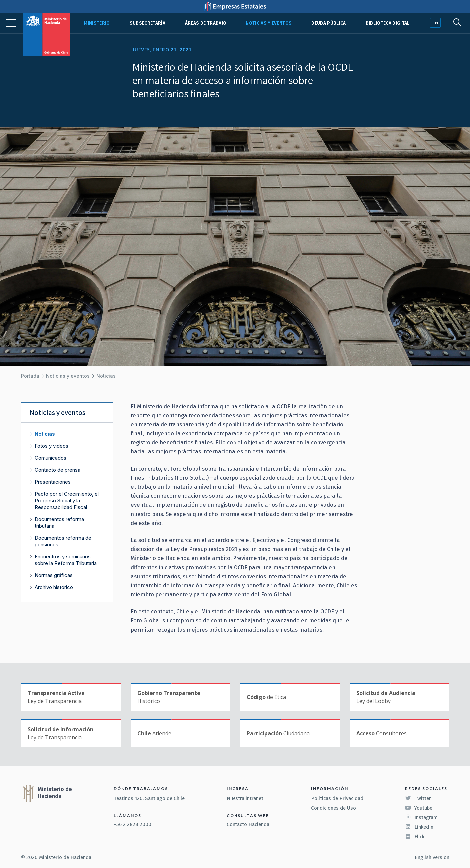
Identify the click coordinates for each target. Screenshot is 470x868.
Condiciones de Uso (334, 808)
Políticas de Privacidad (337, 798)
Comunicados (51, 458)
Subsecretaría (147, 23)
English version (432, 857)
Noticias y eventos (269, 23)
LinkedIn (419, 827)
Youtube (419, 808)
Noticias (106, 376)
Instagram (421, 817)
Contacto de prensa (58, 470)
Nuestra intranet (245, 798)
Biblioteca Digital (388, 23)
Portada (30, 376)
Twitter (418, 798)
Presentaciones (53, 482)
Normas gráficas (54, 575)
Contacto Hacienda (248, 824)
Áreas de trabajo (206, 23)
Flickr (416, 837)
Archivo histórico (54, 587)
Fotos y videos (52, 446)
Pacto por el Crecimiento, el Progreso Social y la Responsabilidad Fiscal (67, 500)
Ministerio (97, 23)
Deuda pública (329, 23)
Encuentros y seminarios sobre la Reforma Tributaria (66, 560)
